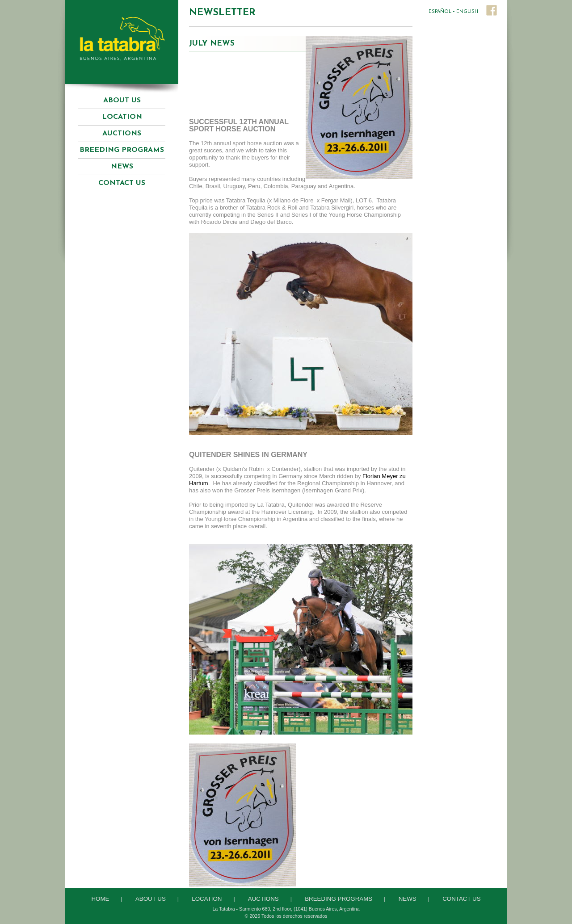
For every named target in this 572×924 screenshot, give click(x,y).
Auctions (263, 899)
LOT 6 (364, 200)
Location (122, 117)
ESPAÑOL (440, 12)
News (122, 167)
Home (100, 899)
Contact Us (122, 183)
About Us (122, 101)
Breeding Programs (339, 899)
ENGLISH (467, 12)
